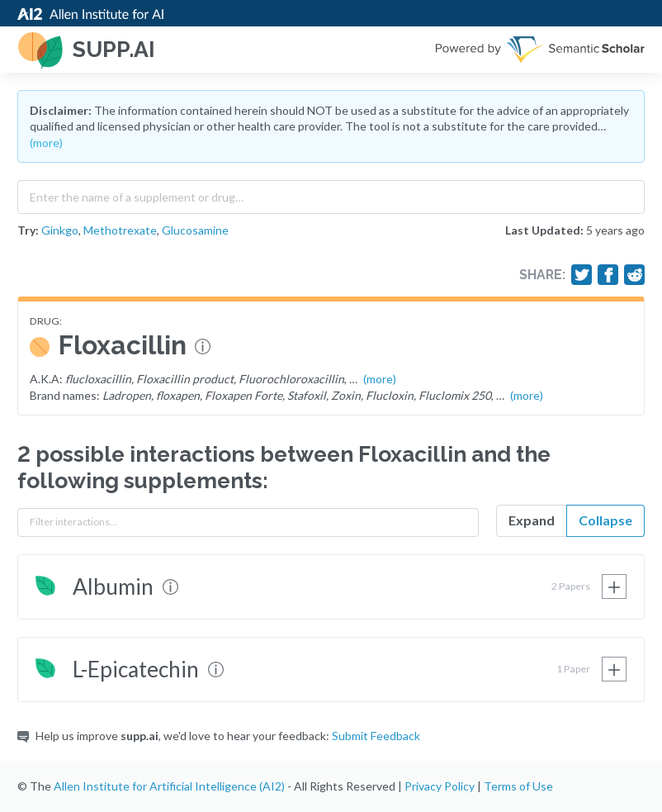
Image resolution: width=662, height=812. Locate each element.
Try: (28, 230)
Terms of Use (518, 786)
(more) (46, 142)
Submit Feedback (376, 736)
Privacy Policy (440, 786)
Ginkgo (60, 230)
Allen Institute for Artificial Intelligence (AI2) (169, 786)
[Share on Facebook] (608, 275)
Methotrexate (120, 230)
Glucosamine (195, 230)
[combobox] (331, 193)
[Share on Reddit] (635, 275)
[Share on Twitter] (582, 275)
